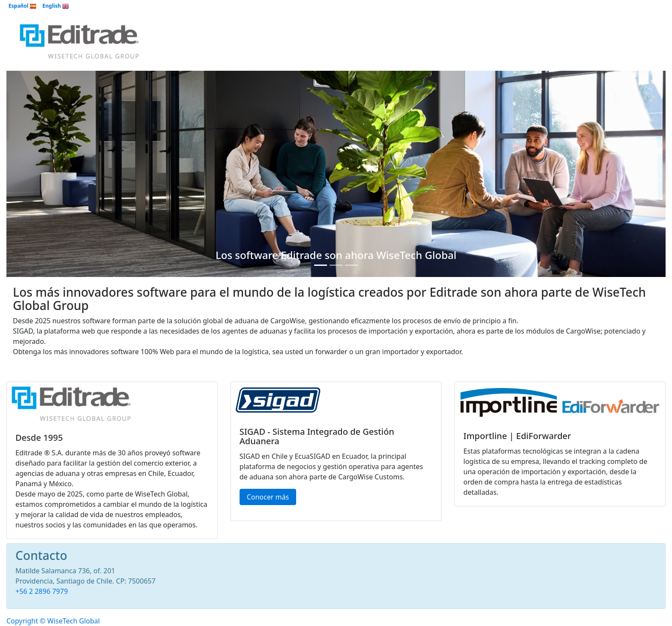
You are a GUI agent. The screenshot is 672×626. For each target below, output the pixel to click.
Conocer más (268, 497)
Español (23, 6)
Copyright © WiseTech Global (53, 621)
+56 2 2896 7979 (42, 591)
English (56, 6)
